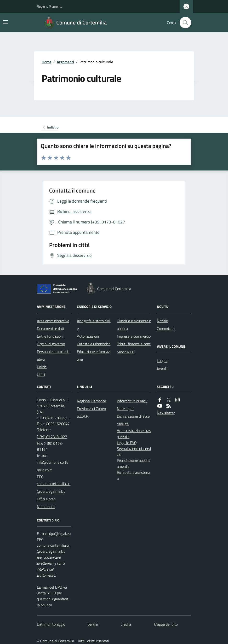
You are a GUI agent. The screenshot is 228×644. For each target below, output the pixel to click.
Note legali (125, 409)
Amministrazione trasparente (134, 434)
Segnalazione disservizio (134, 452)
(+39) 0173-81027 (52, 437)
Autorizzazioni (88, 336)
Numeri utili (46, 507)
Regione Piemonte (50, 6)
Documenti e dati (50, 328)
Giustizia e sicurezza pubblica (134, 325)
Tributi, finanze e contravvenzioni (134, 348)
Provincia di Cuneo (91, 409)
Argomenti (65, 62)
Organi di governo (51, 344)
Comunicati (166, 328)
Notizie (162, 321)
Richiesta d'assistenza (133, 475)
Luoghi (162, 361)
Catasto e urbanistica (94, 344)
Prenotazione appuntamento (134, 463)
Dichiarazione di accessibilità (133, 420)
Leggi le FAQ (127, 443)
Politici (42, 367)
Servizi (93, 624)
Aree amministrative (53, 321)
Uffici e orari (46, 499)
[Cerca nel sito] (183, 23)
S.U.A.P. (83, 416)
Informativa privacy (132, 401)
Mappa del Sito (166, 624)
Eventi (162, 368)
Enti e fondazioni (50, 336)
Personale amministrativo (53, 355)
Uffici (41, 375)
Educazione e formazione (94, 355)
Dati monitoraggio (51, 624)
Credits (126, 624)
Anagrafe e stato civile (94, 325)
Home (46, 62)
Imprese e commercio (134, 336)
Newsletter (166, 413)
